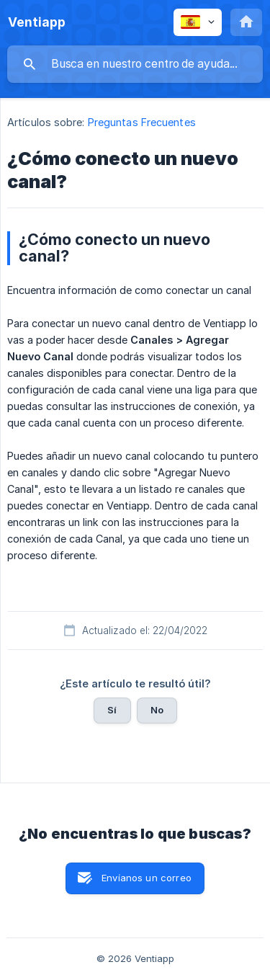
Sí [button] (112, 710)
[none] (37, 22)
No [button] (157, 710)
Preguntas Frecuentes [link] (142, 122)
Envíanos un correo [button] (147, 878)
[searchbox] (135, 64)
